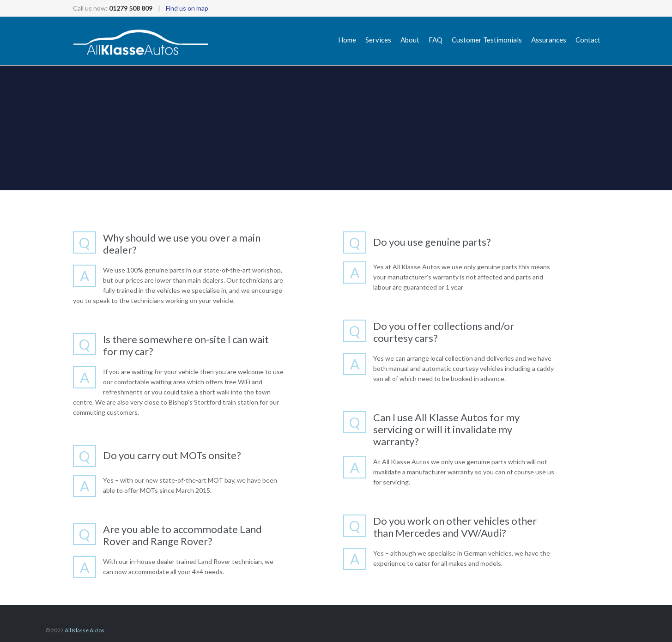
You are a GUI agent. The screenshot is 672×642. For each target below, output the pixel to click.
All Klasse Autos (85, 630)
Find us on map (187, 8)
